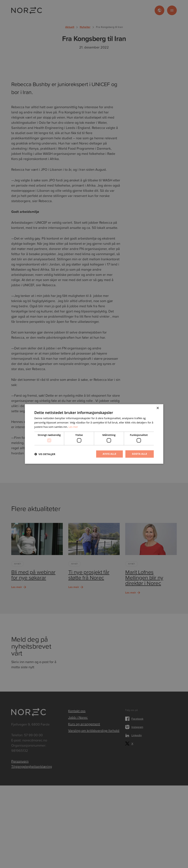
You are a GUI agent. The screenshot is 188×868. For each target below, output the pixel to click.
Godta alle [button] (139, 454)
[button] (45, 454)
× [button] (158, 408)
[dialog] (94, 434)
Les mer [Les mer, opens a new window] (73, 427)
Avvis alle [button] (109, 454)
